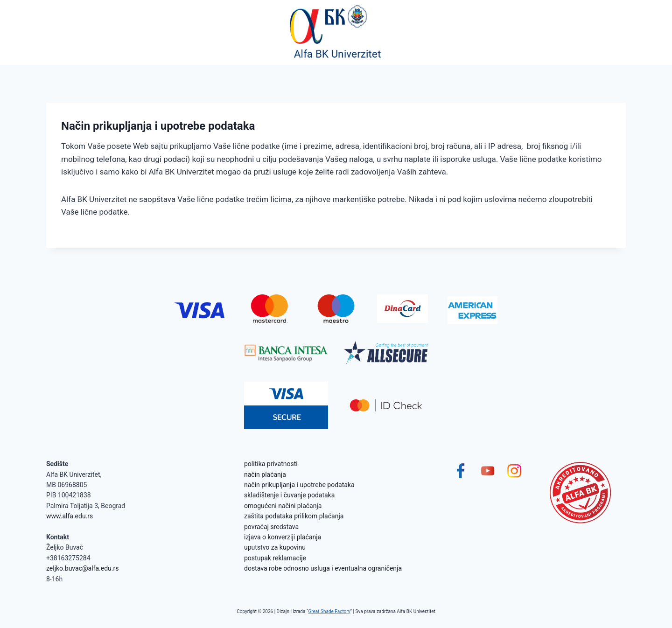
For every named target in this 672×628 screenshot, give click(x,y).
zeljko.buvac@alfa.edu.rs (82, 568)
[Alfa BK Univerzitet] (336, 33)
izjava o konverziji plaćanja (283, 537)
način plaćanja (265, 474)
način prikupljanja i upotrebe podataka (299, 485)
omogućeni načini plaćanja (283, 506)
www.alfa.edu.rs (70, 516)
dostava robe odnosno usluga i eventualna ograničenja (323, 568)
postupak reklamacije (275, 558)
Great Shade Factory (329, 611)
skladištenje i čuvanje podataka (289, 495)
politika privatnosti (271, 464)
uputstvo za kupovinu (275, 547)
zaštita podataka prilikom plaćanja (294, 516)
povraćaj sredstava (271, 527)
